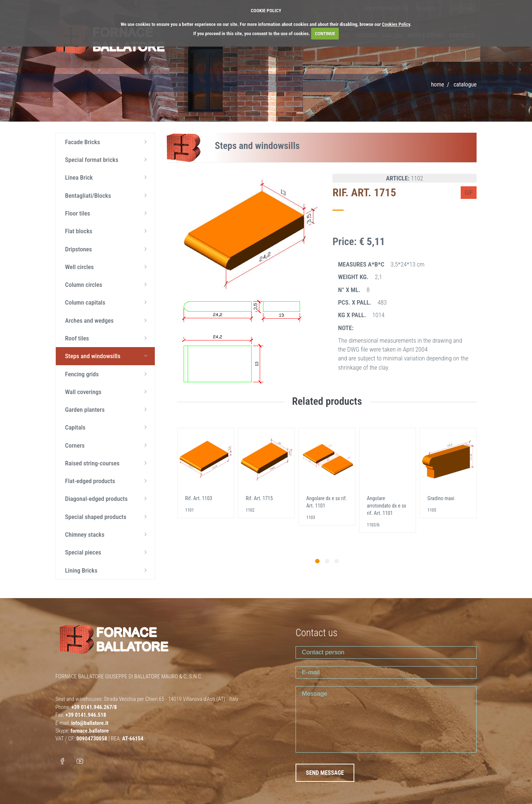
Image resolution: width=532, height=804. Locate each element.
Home (438, 84)
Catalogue (465, 84)
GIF (469, 193)
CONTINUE (325, 33)
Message (386, 719)
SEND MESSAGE (325, 773)
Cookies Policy (396, 24)
